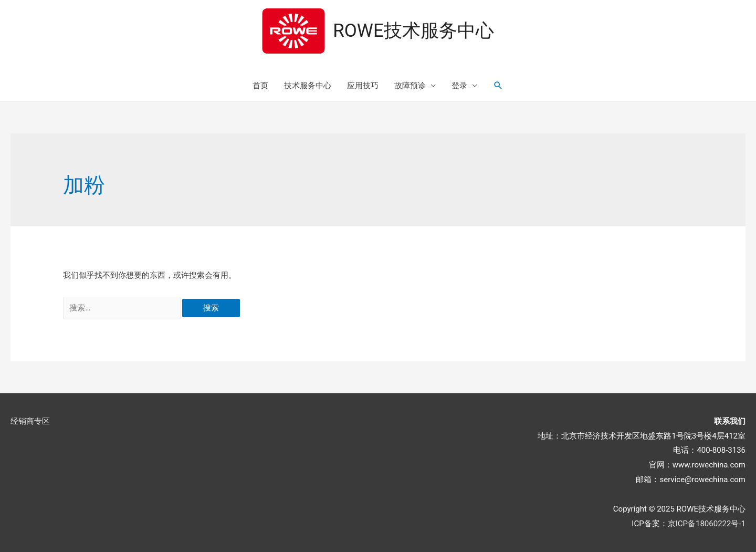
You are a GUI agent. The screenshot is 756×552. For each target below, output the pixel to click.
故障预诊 (410, 86)
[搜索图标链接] (498, 86)
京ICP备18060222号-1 (707, 524)
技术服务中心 (308, 86)
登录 (459, 86)
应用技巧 (363, 86)
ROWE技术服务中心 (413, 31)
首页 (260, 86)
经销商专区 (30, 421)
